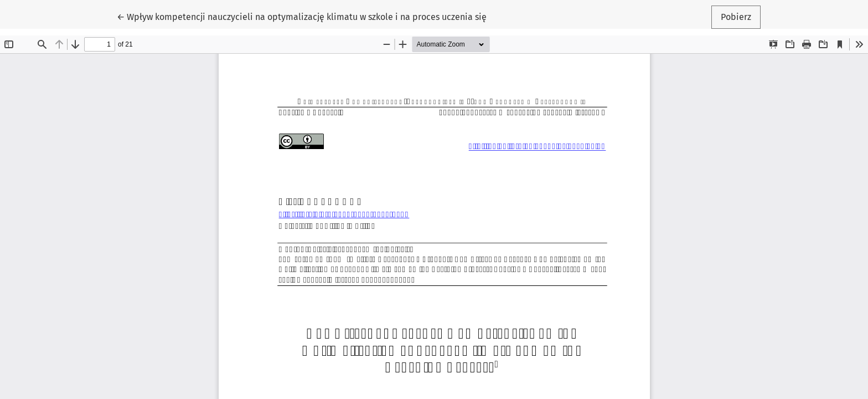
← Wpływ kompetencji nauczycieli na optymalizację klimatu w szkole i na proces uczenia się (302, 16)
